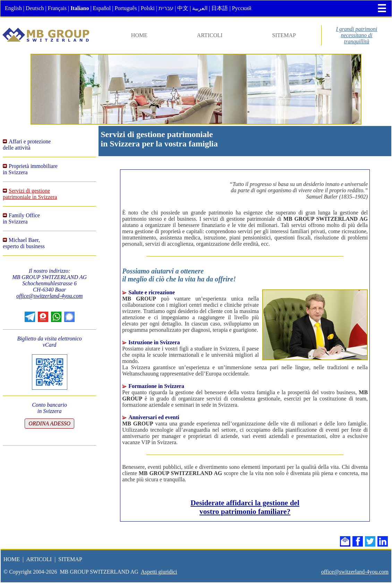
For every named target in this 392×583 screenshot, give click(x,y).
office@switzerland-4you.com (49, 296)
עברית (166, 8)
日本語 (220, 8)
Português (126, 8)
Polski (148, 8)
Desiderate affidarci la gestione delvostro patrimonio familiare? (245, 507)
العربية (200, 8)
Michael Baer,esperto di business (24, 243)
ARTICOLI (210, 35)
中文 (183, 8)
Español (102, 8)
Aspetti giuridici (159, 572)
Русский (242, 8)
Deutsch (35, 8)
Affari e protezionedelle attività (27, 145)
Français (57, 8)
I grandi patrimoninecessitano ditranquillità (356, 35)
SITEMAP (284, 35)
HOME (139, 35)
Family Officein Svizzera (21, 218)
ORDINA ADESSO (49, 424)
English (13, 8)
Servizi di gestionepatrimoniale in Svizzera (30, 194)
